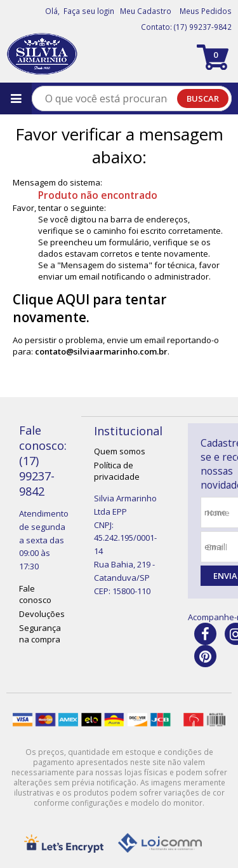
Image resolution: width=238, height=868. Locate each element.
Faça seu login (89, 11)
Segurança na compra (40, 634)
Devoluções (42, 614)
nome (218, 513)
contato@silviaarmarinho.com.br (101, 351)
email (217, 547)
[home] (42, 54)
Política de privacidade (117, 471)
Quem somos (120, 451)
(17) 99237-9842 (203, 27)
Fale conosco (35, 594)
